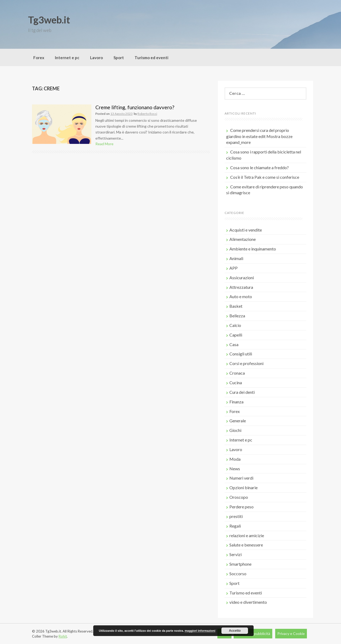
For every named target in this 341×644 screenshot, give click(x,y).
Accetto (235, 631)
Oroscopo (239, 497)
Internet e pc (67, 58)
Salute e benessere (246, 545)
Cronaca (237, 373)
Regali (235, 526)
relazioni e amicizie (247, 535)
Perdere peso (241, 507)
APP (234, 268)
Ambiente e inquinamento (253, 249)
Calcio (235, 325)
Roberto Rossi (147, 114)
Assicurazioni (242, 278)
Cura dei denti (242, 392)
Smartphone (240, 564)
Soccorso (238, 574)
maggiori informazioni (200, 631)
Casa (234, 344)
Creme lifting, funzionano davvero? (135, 107)
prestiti (236, 516)
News (235, 469)
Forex (39, 58)
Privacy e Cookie (291, 633)
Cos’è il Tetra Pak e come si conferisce (265, 177)
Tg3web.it (49, 20)
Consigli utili (241, 354)
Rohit (63, 636)
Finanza (236, 402)
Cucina (236, 382)
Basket (236, 306)
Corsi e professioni (246, 363)
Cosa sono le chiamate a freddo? (259, 167)
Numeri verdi (241, 478)
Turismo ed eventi (151, 58)
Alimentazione (243, 239)
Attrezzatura (241, 287)
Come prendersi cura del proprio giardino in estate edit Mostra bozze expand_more (259, 136)
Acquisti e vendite (246, 230)
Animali (236, 258)
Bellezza (237, 316)
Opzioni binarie (243, 487)
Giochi (235, 430)
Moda (235, 459)
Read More (104, 144)
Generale (238, 421)
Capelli (236, 335)
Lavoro (96, 58)
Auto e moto (241, 296)
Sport (119, 58)
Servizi (236, 554)
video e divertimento (248, 602)
